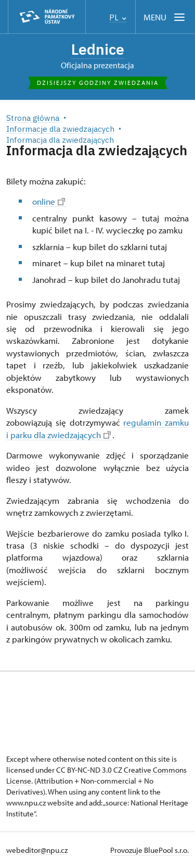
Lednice (98, 49)
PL (118, 17)
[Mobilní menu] (165, 17)
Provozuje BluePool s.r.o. (149, 850)
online (49, 201)
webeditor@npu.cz (37, 850)
